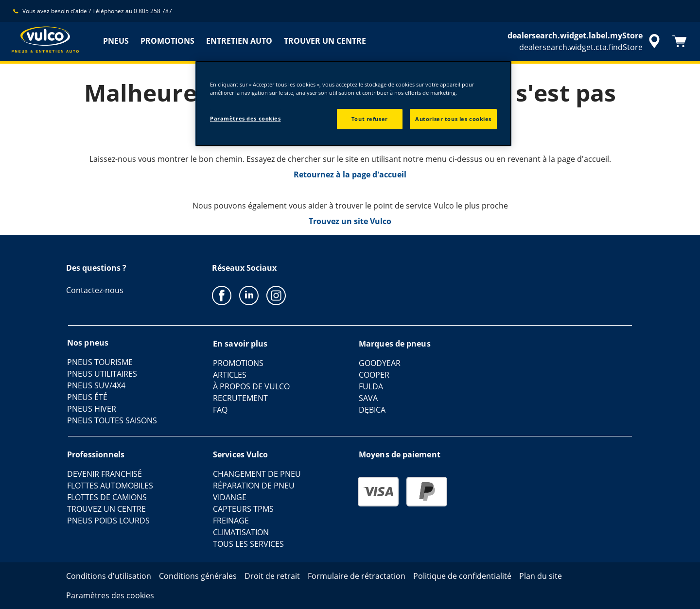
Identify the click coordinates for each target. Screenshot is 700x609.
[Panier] (680, 41)
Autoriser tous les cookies (453, 119)
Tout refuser (370, 119)
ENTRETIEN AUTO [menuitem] (239, 41)
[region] (353, 104)
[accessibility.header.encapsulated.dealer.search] (585, 41)
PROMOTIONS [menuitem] (167, 41)
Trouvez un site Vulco (350, 221)
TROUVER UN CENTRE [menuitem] (325, 41)
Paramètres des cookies (245, 118)
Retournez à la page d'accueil (350, 174)
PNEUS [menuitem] (116, 41)
